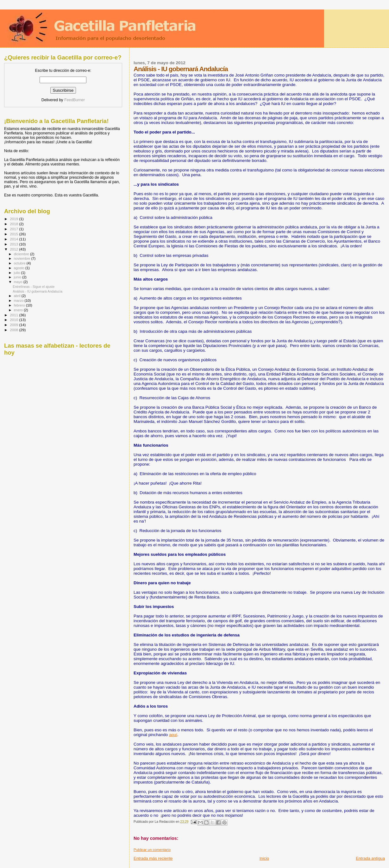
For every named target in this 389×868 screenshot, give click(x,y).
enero (19, 310)
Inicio (264, 858)
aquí (173, 735)
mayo (19, 282)
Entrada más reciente (153, 858)
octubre (20, 263)
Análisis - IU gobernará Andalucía (38, 291)
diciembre (22, 254)
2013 (14, 244)
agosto (20, 268)
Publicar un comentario (152, 850)
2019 (14, 219)
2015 (14, 234)
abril (18, 296)
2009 (14, 325)
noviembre (23, 258)
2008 (14, 330)
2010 (14, 320)
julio (18, 273)
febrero (20, 305)
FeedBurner (75, 100)
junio (18, 277)
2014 (14, 239)
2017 (14, 229)
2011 (14, 315)
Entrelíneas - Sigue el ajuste (34, 287)
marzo (19, 301)
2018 (14, 224)
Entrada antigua (370, 858)
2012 (14, 249)
